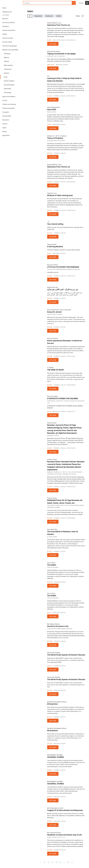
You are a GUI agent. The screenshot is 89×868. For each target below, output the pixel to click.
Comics (5, 100)
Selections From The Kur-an (59, 25)
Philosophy (8, 92)
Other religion (8, 65)
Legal (4, 128)
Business (5, 18)
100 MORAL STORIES (56, 757)
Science (5, 124)
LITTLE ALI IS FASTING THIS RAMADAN (63, 267)
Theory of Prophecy (55, 138)
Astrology (7, 54)
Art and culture (7, 42)
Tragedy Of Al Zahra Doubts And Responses (65, 810)
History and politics (9, 30)
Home (4, 8)
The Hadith (52, 565)
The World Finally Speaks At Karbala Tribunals (66, 655)
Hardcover (49, 16)
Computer (6, 112)
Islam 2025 (52, 110)
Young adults (7, 116)
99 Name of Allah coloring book (60, 195)
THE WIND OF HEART (56, 370)
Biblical (6, 57)
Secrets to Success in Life (58, 626)
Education (6, 120)
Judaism (7, 73)
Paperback (38, 16)
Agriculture (6, 135)
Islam (6, 77)
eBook (59, 16)
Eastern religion (9, 81)
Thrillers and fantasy (9, 104)
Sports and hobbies (9, 96)
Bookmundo (10, 3)
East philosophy (9, 85)
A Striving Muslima (55, 247)
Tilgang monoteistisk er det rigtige (61, 54)
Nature (5, 131)
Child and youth (8, 38)
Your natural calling (55, 224)
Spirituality (7, 89)
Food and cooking (8, 22)
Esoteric (7, 61)
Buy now (53, 44)
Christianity (8, 69)
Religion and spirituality (10, 50)
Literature (6, 26)
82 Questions (52, 704)
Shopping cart (7, 12)
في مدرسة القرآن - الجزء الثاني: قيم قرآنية (62, 290)
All (30, 16)
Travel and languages (10, 46)
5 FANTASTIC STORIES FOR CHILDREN (62, 399)
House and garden (9, 108)
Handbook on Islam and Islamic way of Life (64, 835)
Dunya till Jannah (54, 312)
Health (5, 34)
